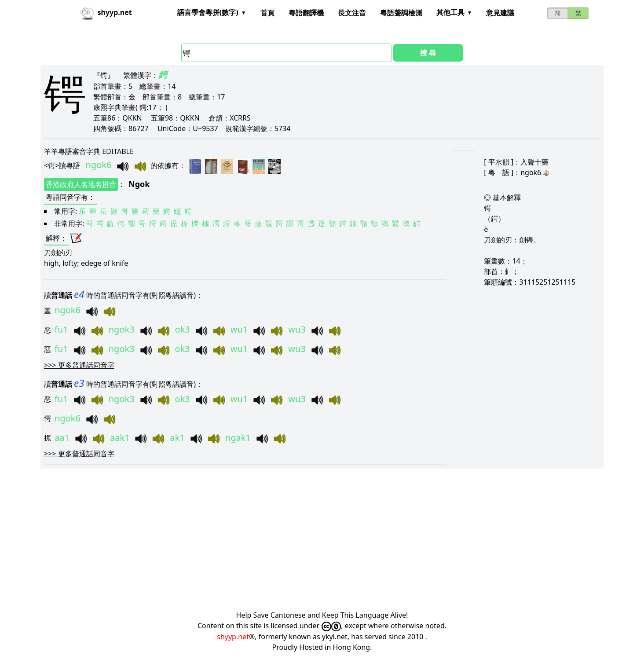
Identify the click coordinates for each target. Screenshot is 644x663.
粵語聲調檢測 (401, 13)
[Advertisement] (304, 534)
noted (435, 626)
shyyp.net (233, 637)
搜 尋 (428, 53)
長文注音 (352, 13)
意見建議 (500, 13)
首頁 (267, 13)
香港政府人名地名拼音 (81, 184)
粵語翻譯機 (306, 13)
